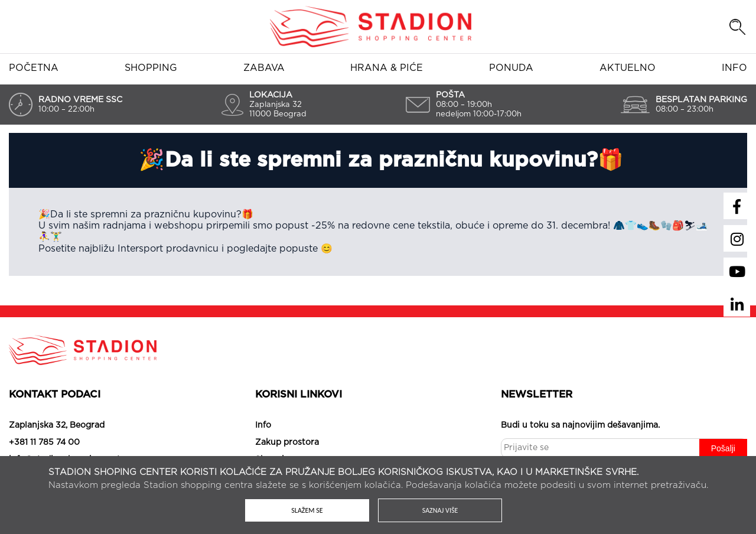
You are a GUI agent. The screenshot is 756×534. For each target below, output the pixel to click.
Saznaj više (440, 510)
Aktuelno (628, 68)
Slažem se (307, 510)
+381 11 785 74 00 (44, 442)
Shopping (151, 68)
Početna (34, 68)
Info (734, 68)
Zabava (264, 68)
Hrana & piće (387, 68)
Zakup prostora (287, 442)
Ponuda (511, 68)
